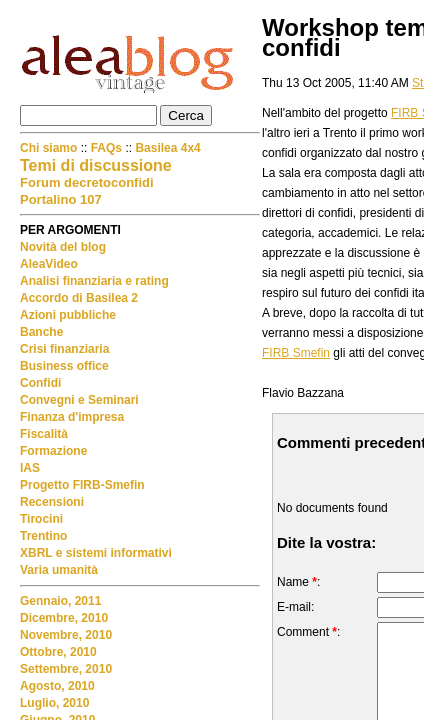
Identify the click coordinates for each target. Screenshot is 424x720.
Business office (64, 366)
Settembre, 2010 (66, 669)
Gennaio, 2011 (60, 601)
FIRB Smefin (296, 353)
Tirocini (41, 519)
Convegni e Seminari (79, 400)
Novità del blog (63, 247)
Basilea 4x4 (167, 148)
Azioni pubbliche (68, 315)
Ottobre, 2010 (58, 652)
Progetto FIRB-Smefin (82, 485)
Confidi (40, 383)
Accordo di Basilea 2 (79, 298)
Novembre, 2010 (66, 635)
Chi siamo (50, 148)
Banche (41, 332)
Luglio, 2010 (54, 703)
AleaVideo (49, 264)
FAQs (106, 148)
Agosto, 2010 (57, 686)
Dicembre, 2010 (64, 618)
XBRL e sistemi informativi (96, 553)
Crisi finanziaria (64, 349)
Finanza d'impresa (72, 417)
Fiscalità (44, 434)
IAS (30, 468)
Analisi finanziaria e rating (94, 281)
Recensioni (52, 502)
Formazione (53, 451)
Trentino (43, 536)
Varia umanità (59, 570)
